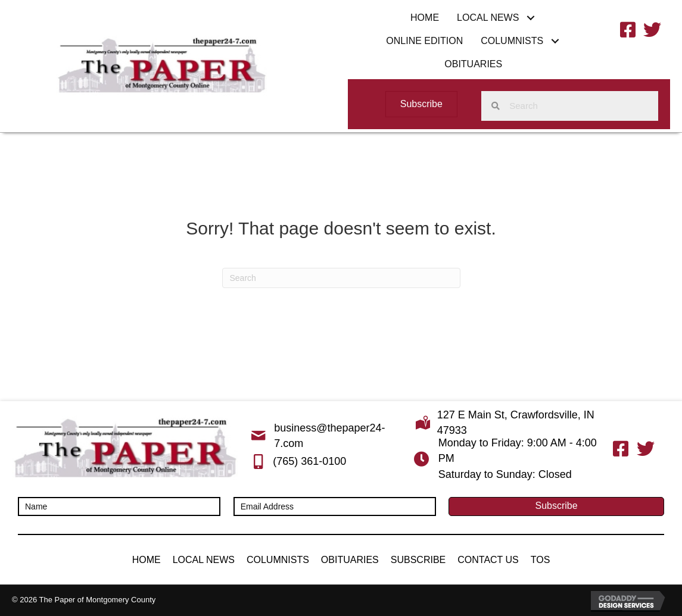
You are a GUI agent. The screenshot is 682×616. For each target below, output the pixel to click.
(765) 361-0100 (309, 461)
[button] (530, 18)
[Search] (341, 278)
